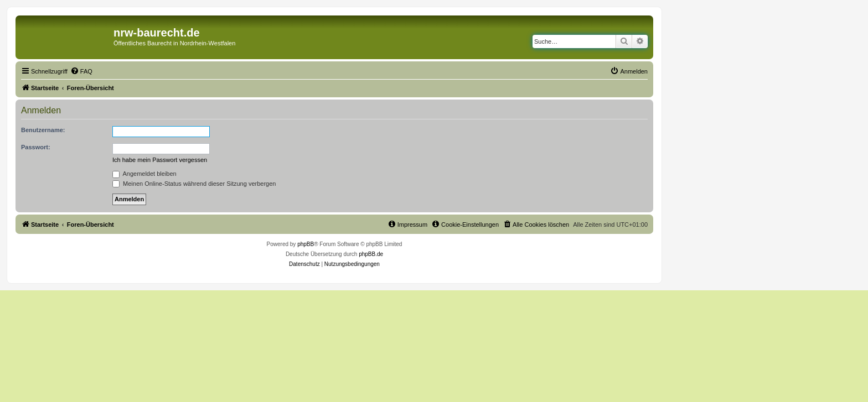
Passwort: (36, 147)
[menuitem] (81, 71)
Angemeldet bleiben (144, 174)
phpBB (306, 244)
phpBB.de (371, 254)
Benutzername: (43, 130)
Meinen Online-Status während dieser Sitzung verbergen (194, 184)
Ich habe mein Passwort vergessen (160, 160)
